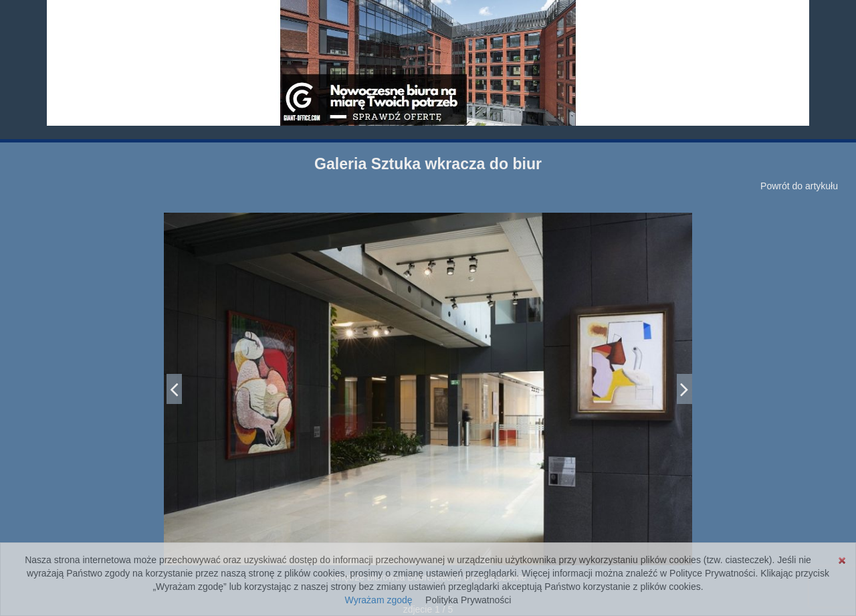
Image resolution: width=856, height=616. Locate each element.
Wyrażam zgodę (379, 600)
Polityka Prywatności (468, 600)
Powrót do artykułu (799, 186)
